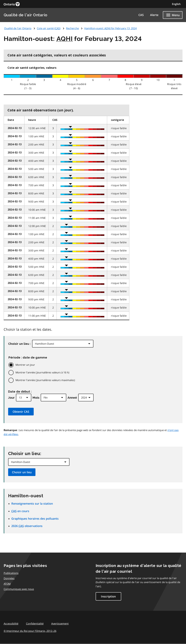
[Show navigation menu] (173, 15)
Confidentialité (35, 624)
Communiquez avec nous (19, 589)
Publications (11, 573)
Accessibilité (11, 624)
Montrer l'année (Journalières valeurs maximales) (45, 380)
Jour (11, 398)
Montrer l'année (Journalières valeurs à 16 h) (42, 372)
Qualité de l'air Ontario (26, 15)
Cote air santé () (49, 28)
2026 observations (27, 526)
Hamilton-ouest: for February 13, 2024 (110, 28)
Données (9, 578)
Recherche (72, 28)
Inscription (108, 596)
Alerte (154, 15)
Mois (36, 398)
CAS (141, 15)
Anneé (72, 398)
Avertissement (60, 624)
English (176, 4)
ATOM (7, 584)
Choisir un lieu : (19, 344)
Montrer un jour (25, 365)
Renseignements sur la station (32, 503)
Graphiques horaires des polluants (35, 519)
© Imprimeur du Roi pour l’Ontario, (30, 631)
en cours (20, 511)
